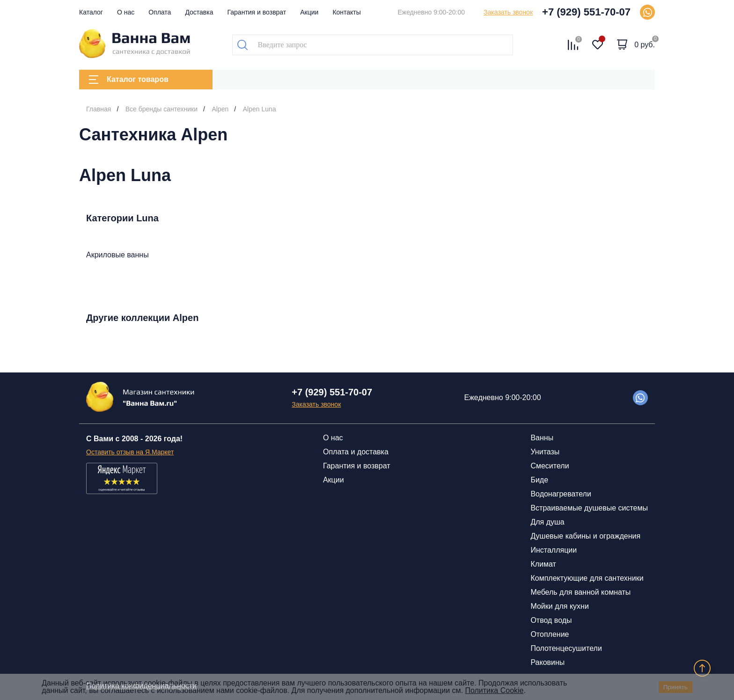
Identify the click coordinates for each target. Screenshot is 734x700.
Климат (543, 564)
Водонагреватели (561, 494)
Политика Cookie (494, 690)
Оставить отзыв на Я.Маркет (130, 452)
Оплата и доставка (356, 452)
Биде (539, 480)
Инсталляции (554, 550)
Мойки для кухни (559, 606)
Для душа (547, 522)
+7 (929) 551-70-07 (586, 12)
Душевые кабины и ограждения (585, 536)
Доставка (199, 12)
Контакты (346, 12)
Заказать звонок (508, 12)
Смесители (550, 466)
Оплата (160, 12)
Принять (675, 687)
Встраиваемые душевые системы (589, 508)
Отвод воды (551, 620)
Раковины (547, 662)
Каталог (91, 12)
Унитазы (545, 452)
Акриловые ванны (117, 255)
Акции (309, 12)
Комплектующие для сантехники (587, 578)
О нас (126, 12)
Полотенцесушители (566, 648)
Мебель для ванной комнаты (580, 592)
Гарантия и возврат (257, 12)
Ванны (542, 438)
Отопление (550, 634)
